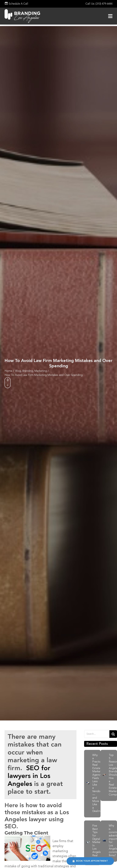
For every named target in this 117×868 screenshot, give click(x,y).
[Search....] (97, 734)
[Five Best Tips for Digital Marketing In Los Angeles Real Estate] (88, 843)
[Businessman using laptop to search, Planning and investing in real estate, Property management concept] (104, 776)
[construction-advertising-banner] (104, 841)
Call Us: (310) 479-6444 (99, 4)
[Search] (113, 734)
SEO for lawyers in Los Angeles (29, 776)
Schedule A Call (16, 4)
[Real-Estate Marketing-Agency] (88, 784)
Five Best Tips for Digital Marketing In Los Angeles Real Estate (99, 842)
